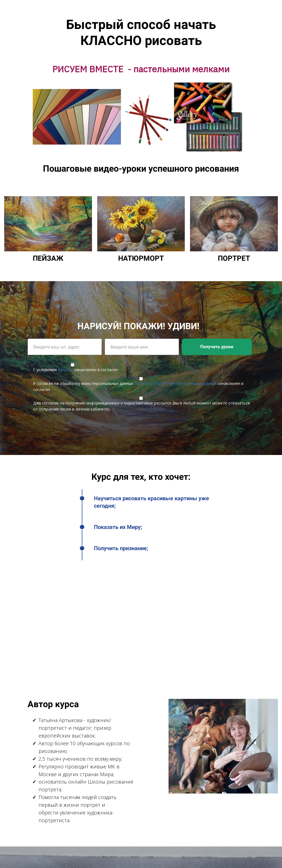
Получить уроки (217, 347)
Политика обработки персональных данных (175, 383)
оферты (65, 370)
